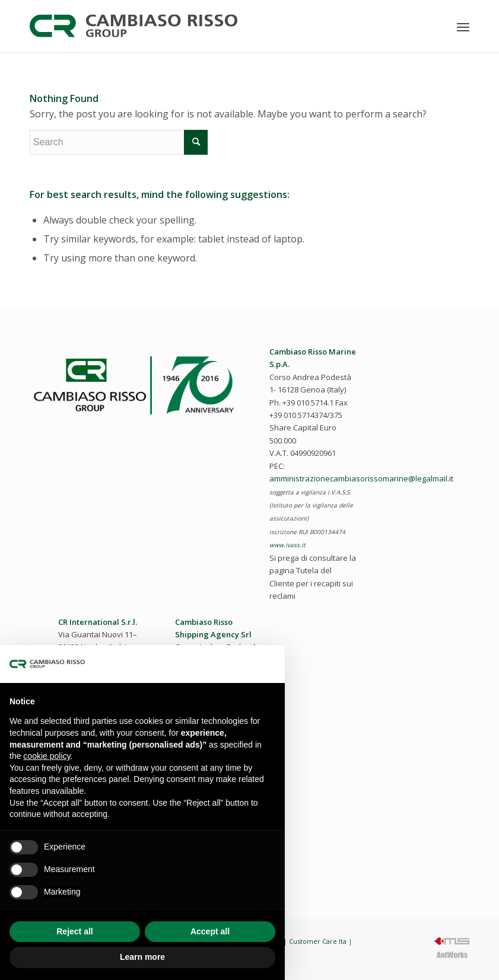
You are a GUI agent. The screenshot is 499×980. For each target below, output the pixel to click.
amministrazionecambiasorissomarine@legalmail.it (361, 478)
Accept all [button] (210, 931)
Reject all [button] (74, 931)
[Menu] (463, 27)
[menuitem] (463, 27)
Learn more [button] (142, 957)
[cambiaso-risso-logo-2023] (134, 26)
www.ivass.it (287, 545)
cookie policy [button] (47, 756)
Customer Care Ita (318, 941)
